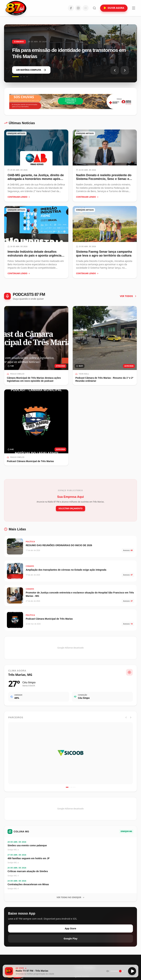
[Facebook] (71, 8)
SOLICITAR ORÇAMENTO (71, 508)
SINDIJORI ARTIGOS (16, 133)
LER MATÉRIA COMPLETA (31, 70)
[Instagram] (78, 8)
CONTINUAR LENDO (19, 197)
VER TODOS (128, 296)
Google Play (70, 938)
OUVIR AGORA (114, 8)
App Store (70, 928)
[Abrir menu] (134, 8)
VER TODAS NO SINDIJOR (70, 897)
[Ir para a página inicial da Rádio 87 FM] (16, 8)
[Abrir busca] (94, 8)
